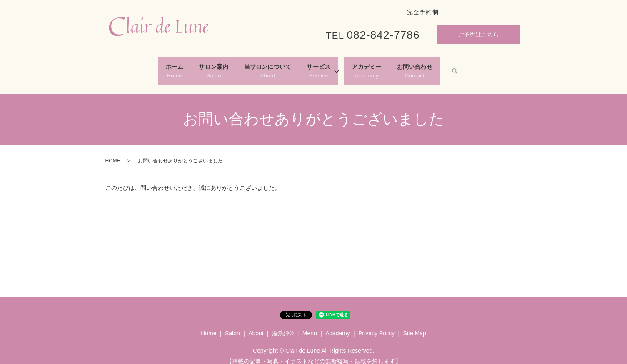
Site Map (415, 325)
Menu (310, 325)
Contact (452, 66)
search (500, 67)
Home (136, 66)
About (260, 66)
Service (326, 66)
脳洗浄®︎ (283, 325)
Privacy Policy (376, 325)
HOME (113, 153)
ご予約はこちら (478, 35)
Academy (389, 66)
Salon (190, 66)
